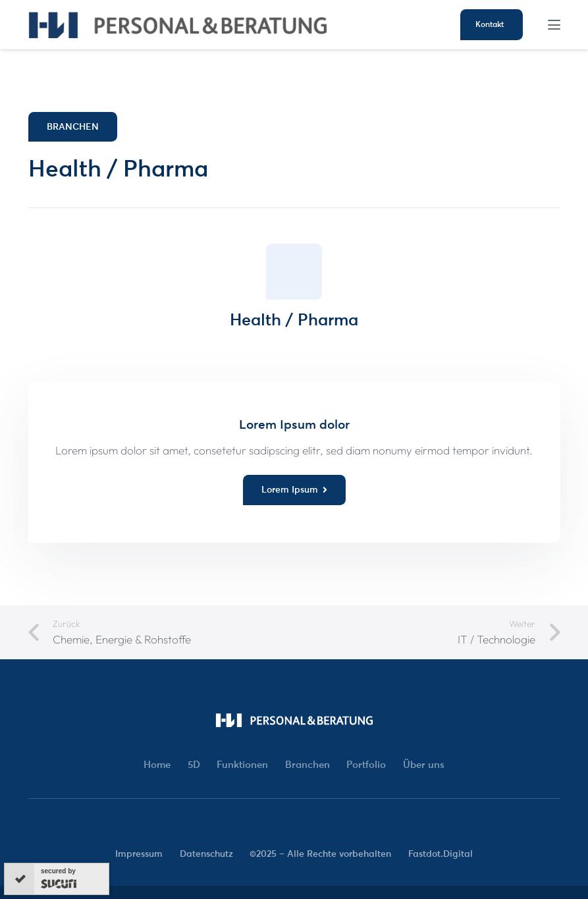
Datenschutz (206, 854)
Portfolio (366, 764)
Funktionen (242, 764)
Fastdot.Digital (441, 854)
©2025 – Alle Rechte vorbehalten (320, 854)
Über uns (424, 764)
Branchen (307, 764)
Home (157, 764)
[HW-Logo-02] (178, 25)
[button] (554, 25)
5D (194, 764)
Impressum (139, 854)
